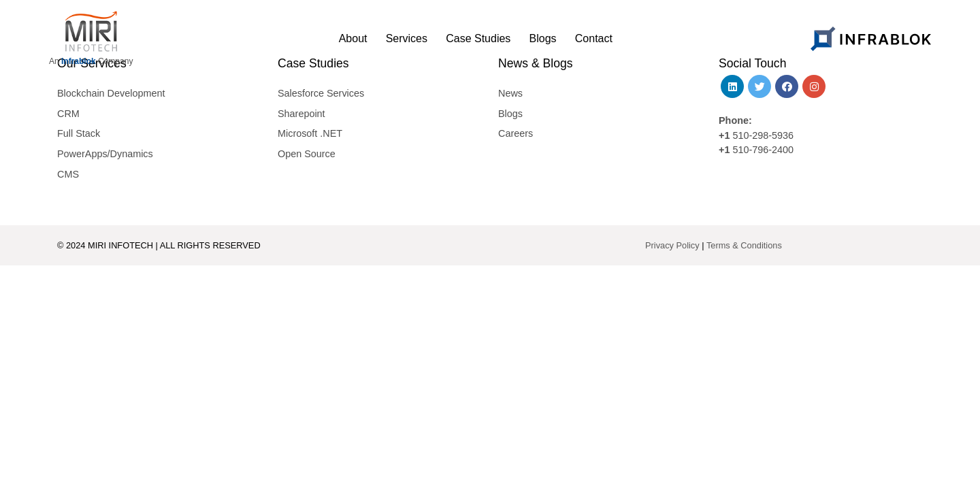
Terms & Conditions (744, 245)
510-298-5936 (762, 135)
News (510, 93)
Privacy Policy (672, 245)
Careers (516, 133)
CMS (68, 174)
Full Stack (79, 133)
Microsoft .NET (310, 133)
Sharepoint (301, 114)
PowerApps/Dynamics (105, 154)
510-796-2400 (763, 150)
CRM (68, 114)
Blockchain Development (111, 93)
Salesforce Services (321, 93)
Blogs (510, 114)
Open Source (307, 154)
